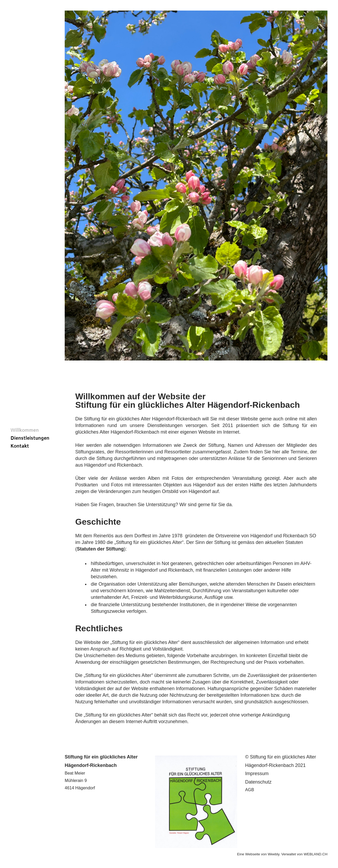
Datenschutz (258, 782)
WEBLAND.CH (316, 854)
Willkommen (25, 430)
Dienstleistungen (30, 438)
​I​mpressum (257, 774)
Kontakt (20, 446)
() (100, 549)
